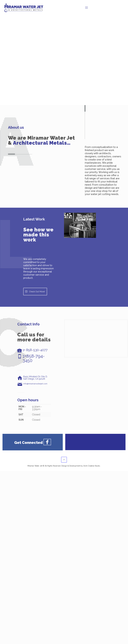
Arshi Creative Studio (92, 466)
